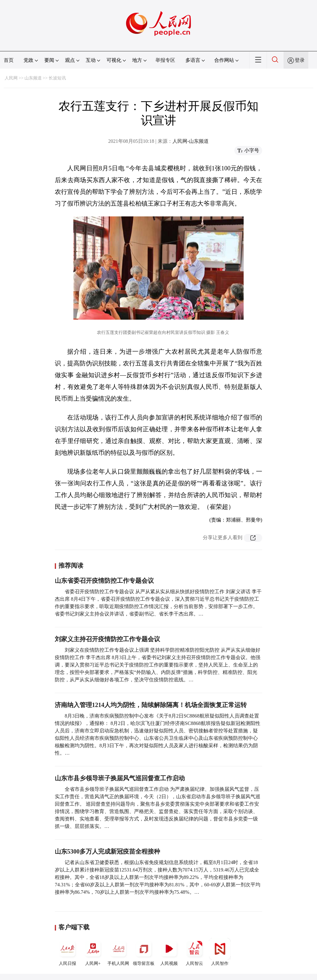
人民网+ (93, 952)
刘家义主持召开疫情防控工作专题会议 (107, 639)
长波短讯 (57, 78)
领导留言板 (144, 952)
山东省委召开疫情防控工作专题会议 (104, 581)
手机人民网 (118, 952)
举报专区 (165, 60)
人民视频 (169, 952)
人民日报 (67, 952)
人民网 (11, 78)
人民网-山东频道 (191, 141)
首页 (9, 60)
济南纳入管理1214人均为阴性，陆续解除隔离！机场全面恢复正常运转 (151, 705)
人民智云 (194, 952)
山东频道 (33, 78)
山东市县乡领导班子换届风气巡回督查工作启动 (120, 778)
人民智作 (220, 952)
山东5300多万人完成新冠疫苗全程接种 (107, 851)
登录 (300, 60)
